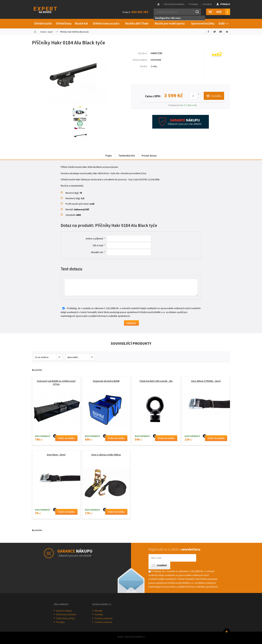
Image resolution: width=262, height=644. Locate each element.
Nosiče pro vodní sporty (170, 23)
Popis (109, 156)
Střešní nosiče (43, 23)
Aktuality (99, 611)
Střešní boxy (64, 23)
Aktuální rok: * (98, 252)
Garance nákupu (64, 611)
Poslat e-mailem (221, 32)
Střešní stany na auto (106, 23)
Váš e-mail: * (99, 245)
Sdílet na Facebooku (208, 32)
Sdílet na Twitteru (215, 32)
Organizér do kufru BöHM (106, 381)
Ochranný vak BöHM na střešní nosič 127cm (56, 383)
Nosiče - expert (47, 32)
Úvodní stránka (35, 32)
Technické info (127, 156)
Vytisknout (227, 32)
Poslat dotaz (149, 156)
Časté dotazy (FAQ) (65, 618)
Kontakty (207, 4)
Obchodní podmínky (174, 4)
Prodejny (194, 4)
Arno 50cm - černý (56, 455)
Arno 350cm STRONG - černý (206, 381)
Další (224, 23)
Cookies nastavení (103, 622)
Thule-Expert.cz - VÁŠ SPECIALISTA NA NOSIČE (50, 10)
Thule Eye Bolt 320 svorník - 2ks (156, 381)
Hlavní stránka (158, 4)
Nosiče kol (81, 23)
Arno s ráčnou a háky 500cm (106, 455)
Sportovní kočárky (203, 23)
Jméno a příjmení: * (95, 239)
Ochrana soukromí (103, 618)
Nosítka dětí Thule (137, 23)
